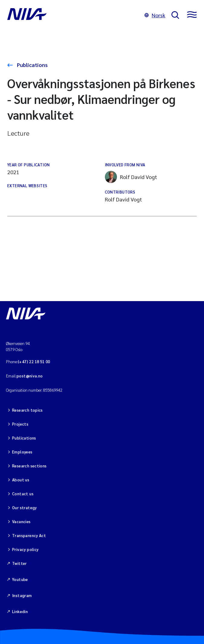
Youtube (20, 579)
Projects (20, 424)
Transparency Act (29, 535)
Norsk (155, 15)
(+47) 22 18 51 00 (34, 362)
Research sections (29, 466)
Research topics (28, 410)
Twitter (19, 563)
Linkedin (20, 611)
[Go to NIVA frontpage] (73, 15)
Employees (22, 452)
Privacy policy (25, 549)
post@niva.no (30, 376)
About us (21, 480)
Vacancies (21, 521)
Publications (32, 65)
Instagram (22, 595)
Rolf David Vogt (131, 177)
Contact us (23, 494)
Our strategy (24, 508)
